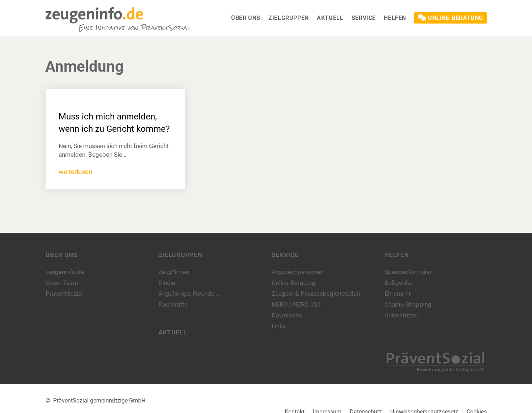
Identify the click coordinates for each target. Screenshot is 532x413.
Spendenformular (408, 272)
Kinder (167, 283)
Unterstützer (401, 315)
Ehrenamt (398, 294)
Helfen (397, 255)
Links (279, 326)
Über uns (61, 255)
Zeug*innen (174, 272)
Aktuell (173, 332)
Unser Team (62, 283)
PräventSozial (64, 294)
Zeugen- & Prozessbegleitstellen (316, 294)
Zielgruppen (180, 255)
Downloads (287, 315)
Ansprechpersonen (297, 272)
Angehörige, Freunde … (189, 294)
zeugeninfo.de (65, 272)
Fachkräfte (173, 304)
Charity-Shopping (408, 304)
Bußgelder (399, 283)
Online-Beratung (293, 283)
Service (285, 255)
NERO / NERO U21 (297, 304)
